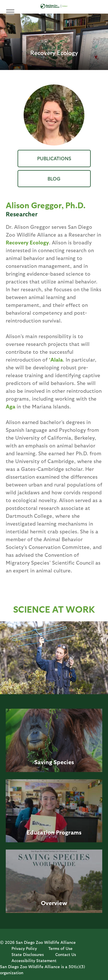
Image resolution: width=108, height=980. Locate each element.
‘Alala (56, 359)
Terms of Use (60, 948)
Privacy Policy (24, 948)
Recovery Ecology (27, 242)
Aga (11, 406)
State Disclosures (28, 954)
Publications (54, 158)
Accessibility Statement (34, 960)
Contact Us (66, 954)
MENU (14, 15)
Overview (54, 903)
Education (40, 832)
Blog (54, 178)
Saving (43, 762)
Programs (69, 832)
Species (64, 762)
